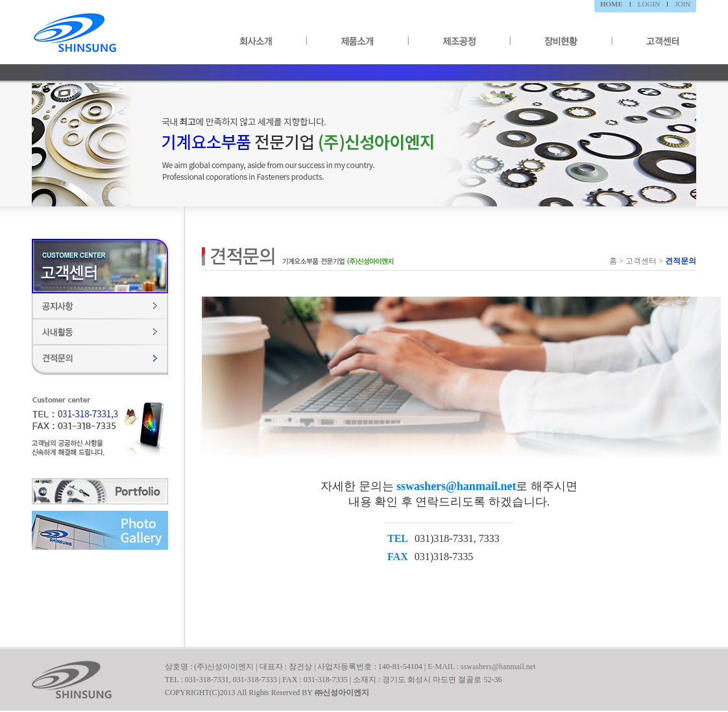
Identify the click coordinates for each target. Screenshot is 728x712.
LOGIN (649, 4)
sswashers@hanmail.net (456, 486)
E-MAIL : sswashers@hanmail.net (481, 667)
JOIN (683, 4)
